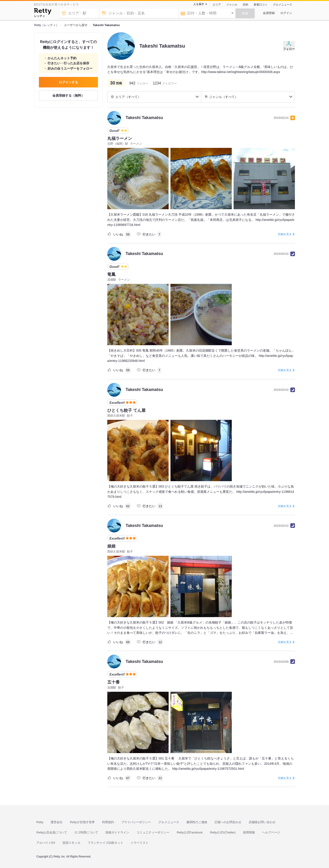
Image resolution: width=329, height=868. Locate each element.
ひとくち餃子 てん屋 (126, 410)
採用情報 (249, 832)
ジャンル (232, 5)
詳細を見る (285, 234)
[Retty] (43, 12)
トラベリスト (140, 843)
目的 (245, 5)
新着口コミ (261, 5)
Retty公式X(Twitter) (223, 832)
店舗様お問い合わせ (262, 822)
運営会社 (57, 822)
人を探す (199, 4)
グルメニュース (283, 5)
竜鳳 (111, 274)
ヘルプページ (271, 832)
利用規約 (108, 822)
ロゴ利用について (86, 832)
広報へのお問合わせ (228, 822)
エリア (217, 5)
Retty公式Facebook (190, 832)
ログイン (286, 13)
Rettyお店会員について (52, 832)
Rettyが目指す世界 (82, 822)
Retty (40, 822)
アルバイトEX (46, 843)
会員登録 (269, 13)
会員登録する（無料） (68, 95)
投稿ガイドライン (117, 832)
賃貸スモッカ (71, 843)
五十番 (113, 682)
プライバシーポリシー (136, 822)
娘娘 (111, 546)
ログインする (68, 82)
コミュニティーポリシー (153, 832)
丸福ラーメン (120, 138)
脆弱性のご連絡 (197, 822)
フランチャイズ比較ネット (105, 843)
